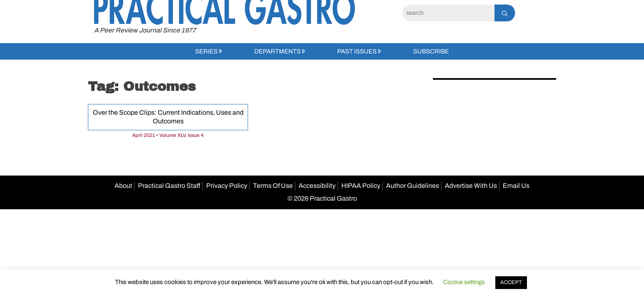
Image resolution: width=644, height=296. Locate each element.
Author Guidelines (413, 186)
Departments (277, 51)
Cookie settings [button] (464, 282)
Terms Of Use (273, 186)
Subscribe (431, 51)
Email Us (516, 186)
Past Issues (357, 51)
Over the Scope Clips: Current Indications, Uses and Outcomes (168, 117)
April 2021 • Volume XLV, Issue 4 (168, 135)
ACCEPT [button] (511, 282)
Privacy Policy (227, 186)
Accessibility (317, 186)
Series (206, 51)
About (123, 186)
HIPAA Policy (361, 186)
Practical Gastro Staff (169, 186)
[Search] (448, 13)
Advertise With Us (471, 186)
